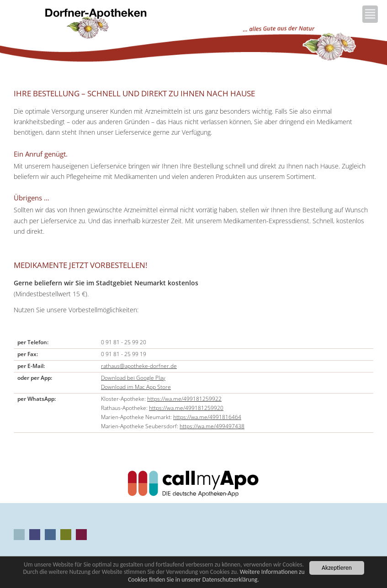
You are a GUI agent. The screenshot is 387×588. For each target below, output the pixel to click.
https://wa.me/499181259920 (186, 408)
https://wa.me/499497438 (212, 426)
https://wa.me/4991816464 (207, 417)
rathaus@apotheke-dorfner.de (139, 366)
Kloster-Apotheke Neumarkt (35, 535)
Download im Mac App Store (136, 387)
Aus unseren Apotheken (19, 535)
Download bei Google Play (133, 378)
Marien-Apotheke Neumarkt (66, 535)
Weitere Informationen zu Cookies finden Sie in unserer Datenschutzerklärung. (216, 576)
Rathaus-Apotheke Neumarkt (50, 535)
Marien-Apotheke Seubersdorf (81, 535)
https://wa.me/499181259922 (184, 399)
